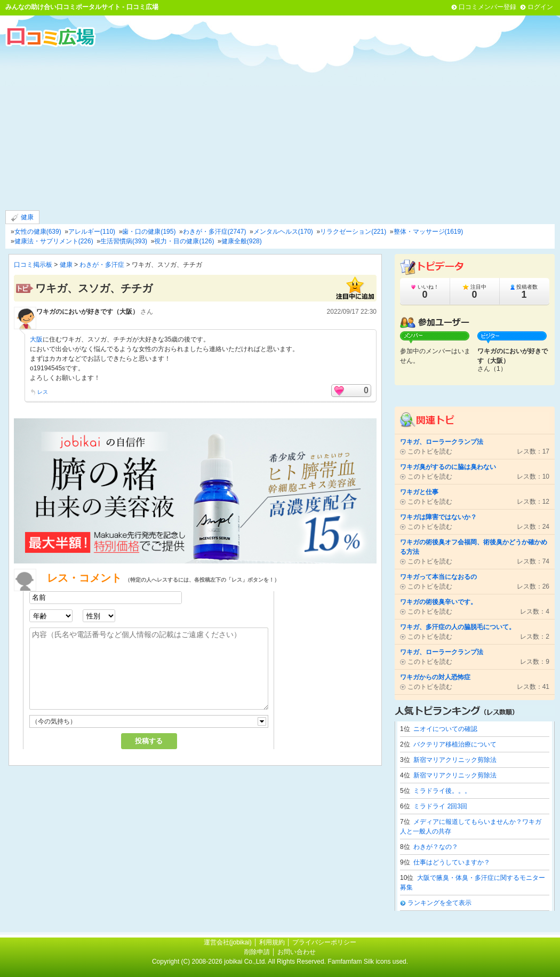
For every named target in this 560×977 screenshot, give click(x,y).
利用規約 (272, 942)
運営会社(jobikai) (229, 942)
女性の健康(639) (38, 232)
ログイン (540, 7)
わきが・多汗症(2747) (215, 232)
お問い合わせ (297, 952)
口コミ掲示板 (33, 265)
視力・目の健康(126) (184, 241)
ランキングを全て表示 (439, 903)
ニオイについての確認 (445, 729)
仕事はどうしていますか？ (452, 862)
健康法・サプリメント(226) (54, 241)
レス (43, 392)
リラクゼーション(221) (353, 232)
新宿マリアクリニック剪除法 (455, 760)
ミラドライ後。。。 (442, 791)
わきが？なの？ (436, 847)
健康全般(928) (242, 241)
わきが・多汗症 (102, 265)
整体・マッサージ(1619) (429, 232)
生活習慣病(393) (124, 241)
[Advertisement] (280, 128)
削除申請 (257, 952)
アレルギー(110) (92, 232)
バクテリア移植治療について (455, 744)
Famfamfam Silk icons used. (368, 962)
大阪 (36, 339)
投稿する (149, 741)
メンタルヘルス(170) (283, 232)
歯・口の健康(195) (149, 232)
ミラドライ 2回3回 (440, 806)
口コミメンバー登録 (487, 7)
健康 (22, 217)
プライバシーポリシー (324, 942)
